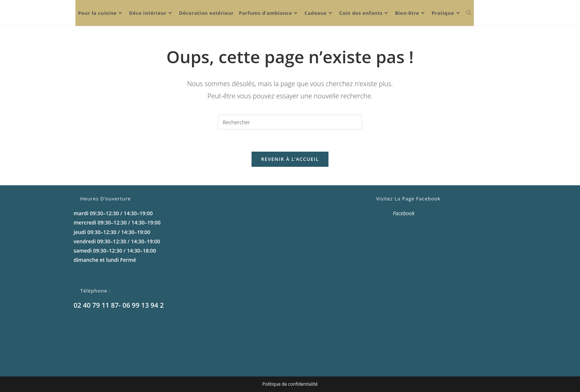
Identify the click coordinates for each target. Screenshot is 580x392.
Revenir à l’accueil (290, 159)
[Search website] (469, 13)
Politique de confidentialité (290, 384)
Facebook (404, 213)
